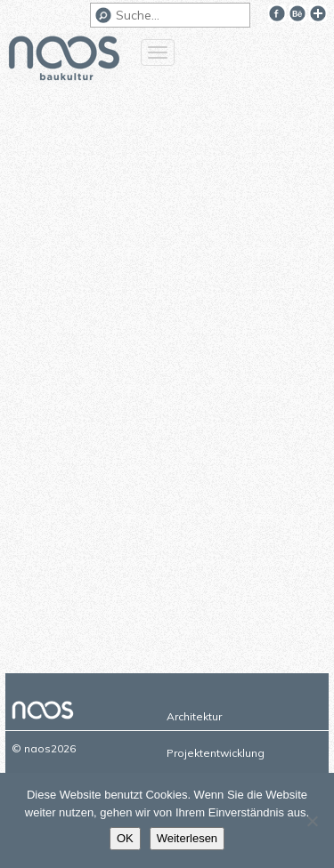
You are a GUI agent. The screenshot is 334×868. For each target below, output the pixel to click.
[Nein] (312, 821)
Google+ (318, 13)
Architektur (194, 716)
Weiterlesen (187, 838)
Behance (297, 13)
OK (125, 838)
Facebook (277, 13)
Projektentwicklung (216, 753)
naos (64, 60)
